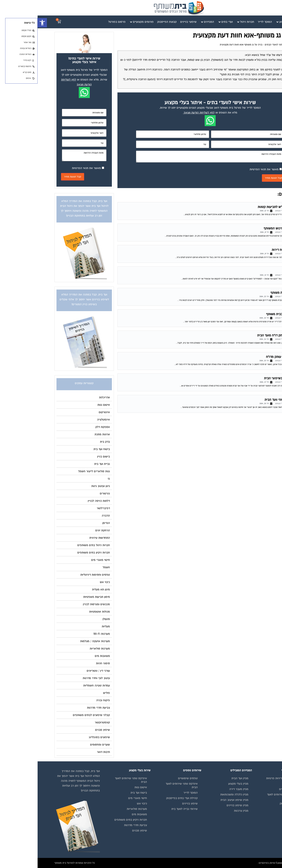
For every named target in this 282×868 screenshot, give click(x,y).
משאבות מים (102, 814)
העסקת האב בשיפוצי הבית (244, 378)
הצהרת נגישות (253, 820)
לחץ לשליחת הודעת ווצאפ (162, 113)
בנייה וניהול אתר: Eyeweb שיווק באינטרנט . (242, 863)
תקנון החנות (254, 814)
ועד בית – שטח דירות (248, 250)
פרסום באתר (254, 809)
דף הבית (261, 45)
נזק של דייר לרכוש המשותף (244, 228)
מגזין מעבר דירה (201, 789)
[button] (5, 23)
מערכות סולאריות (99, 809)
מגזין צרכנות (204, 811)
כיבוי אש (104, 804)
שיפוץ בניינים (152, 804)
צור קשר (256, 825)
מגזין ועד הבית (202, 778)
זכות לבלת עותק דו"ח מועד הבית (241, 335)
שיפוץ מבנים (102, 831)
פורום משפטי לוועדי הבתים (241, 45)
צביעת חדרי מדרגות (98, 825)
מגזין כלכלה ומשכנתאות (197, 794)
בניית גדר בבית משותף (247, 293)
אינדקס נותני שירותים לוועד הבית (245, 796)
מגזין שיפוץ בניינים (200, 805)
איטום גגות (103, 787)
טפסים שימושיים (150, 778)
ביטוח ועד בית (101, 793)
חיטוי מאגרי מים (100, 798)
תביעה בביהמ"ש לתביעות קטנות (241, 207)
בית (259, 784)
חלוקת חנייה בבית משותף (245, 314)
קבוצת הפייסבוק (252, 804)
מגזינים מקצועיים (252, 789)
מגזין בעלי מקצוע (201, 784)
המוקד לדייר (153, 793)
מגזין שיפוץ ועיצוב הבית (197, 800)
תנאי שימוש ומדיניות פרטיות (245, 778)
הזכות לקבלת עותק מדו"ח (245, 357)
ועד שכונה (255, 271)
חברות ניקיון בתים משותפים (93, 820)
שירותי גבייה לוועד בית (147, 809)
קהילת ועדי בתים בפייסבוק (144, 798)
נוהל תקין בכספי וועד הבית (245, 400)
